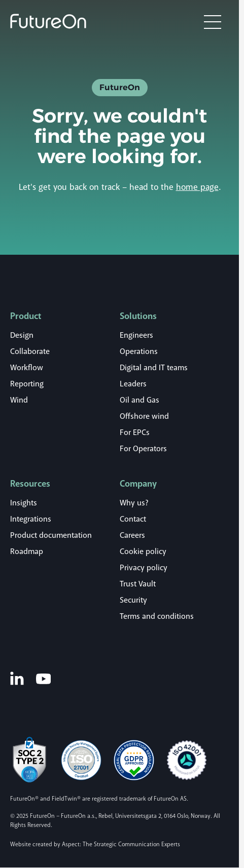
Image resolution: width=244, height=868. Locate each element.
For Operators (143, 449)
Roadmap (27, 551)
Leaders (133, 384)
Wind (19, 400)
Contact (133, 519)
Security (133, 600)
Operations (139, 351)
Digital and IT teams (154, 368)
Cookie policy (143, 551)
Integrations (31, 519)
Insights (24, 503)
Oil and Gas (140, 400)
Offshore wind (144, 416)
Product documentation (51, 535)
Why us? (134, 503)
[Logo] (48, 21)
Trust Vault (138, 584)
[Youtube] (43, 678)
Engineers (136, 335)
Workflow (27, 368)
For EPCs (135, 432)
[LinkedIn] (17, 678)
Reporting (27, 384)
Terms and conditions (157, 616)
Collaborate (30, 351)
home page (197, 187)
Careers (132, 535)
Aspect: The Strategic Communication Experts (121, 844)
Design (22, 335)
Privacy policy (144, 568)
